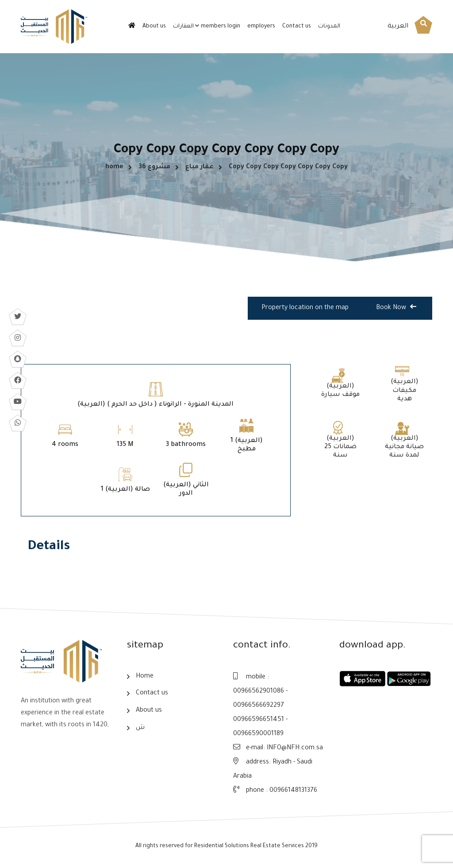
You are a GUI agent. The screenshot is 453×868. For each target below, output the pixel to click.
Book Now (396, 307)
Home (145, 677)
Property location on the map (305, 308)
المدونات (329, 27)
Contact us (297, 27)
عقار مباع (200, 167)
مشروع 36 (154, 167)
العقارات (183, 27)
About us (154, 27)
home (114, 167)
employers (261, 27)
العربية (398, 27)
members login (221, 27)
